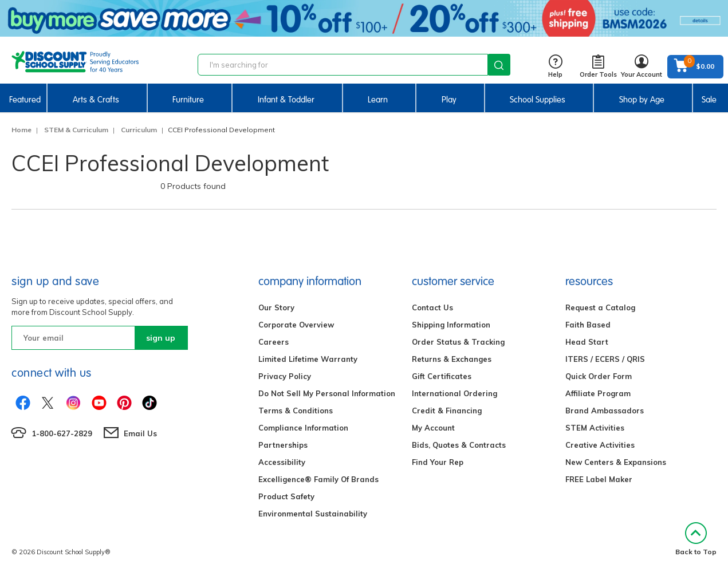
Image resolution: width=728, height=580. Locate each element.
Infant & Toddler (286, 100)
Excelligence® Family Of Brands (318, 479)
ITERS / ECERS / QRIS (605, 359)
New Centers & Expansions (616, 462)
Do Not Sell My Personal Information (327, 393)
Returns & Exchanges (452, 359)
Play (449, 100)
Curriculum (139, 130)
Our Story (276, 307)
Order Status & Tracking (458, 342)
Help (555, 67)
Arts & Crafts (96, 100)
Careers (274, 342)
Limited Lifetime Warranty (308, 359)
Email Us (140, 433)
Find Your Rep (438, 462)
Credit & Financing (447, 411)
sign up (161, 338)
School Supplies (538, 100)
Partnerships (283, 445)
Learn (378, 100)
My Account (433, 428)
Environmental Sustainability (313, 514)
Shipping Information (451, 325)
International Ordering (454, 393)
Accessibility (282, 462)
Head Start (587, 342)
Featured (25, 100)
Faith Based (588, 325)
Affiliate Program (598, 393)
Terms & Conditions (296, 411)
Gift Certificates (442, 376)
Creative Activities (600, 445)
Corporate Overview (296, 325)
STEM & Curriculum (76, 130)
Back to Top (696, 539)
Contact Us (432, 307)
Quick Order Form (599, 376)
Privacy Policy (285, 376)
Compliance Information (303, 428)
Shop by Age (642, 100)
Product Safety (286, 496)
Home (21, 130)
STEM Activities (595, 428)
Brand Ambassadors (605, 411)
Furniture (188, 100)
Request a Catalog (600, 307)
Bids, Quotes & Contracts (459, 445)
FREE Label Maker (599, 479)
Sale (709, 100)
